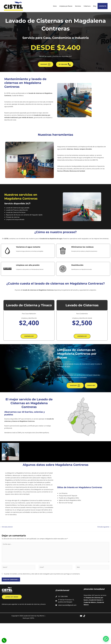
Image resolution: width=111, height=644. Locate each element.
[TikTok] (84, 617)
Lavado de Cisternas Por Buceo (16, 212)
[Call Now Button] (4, 640)
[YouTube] (81, 617)
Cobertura (87, 6)
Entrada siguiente (104, 527)
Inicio (55, 6)
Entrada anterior (7, 527)
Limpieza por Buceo (66, 6)
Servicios (78, 6)
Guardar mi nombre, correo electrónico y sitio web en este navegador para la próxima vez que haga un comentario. (42, 575)
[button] (46, 64)
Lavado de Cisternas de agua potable (18, 208)
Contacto (103, 6)
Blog (95, 6)
